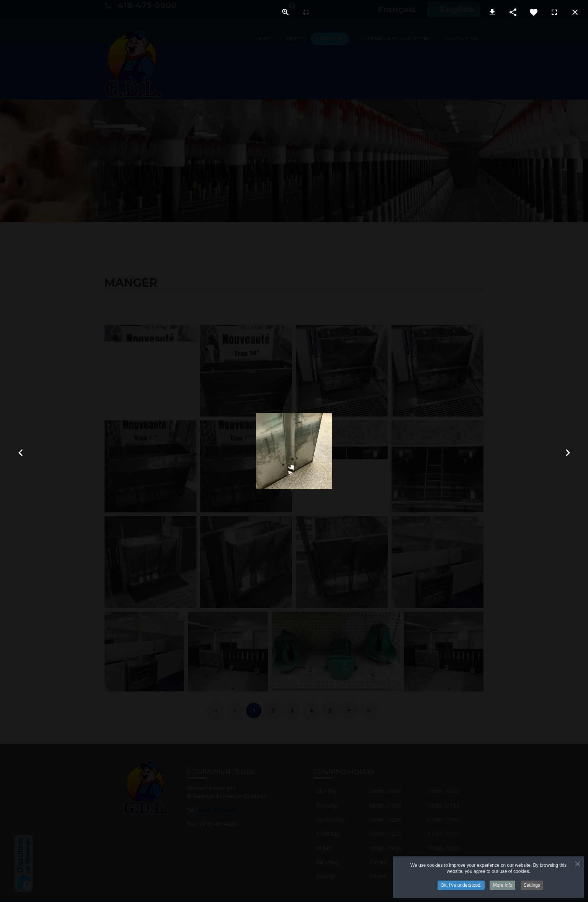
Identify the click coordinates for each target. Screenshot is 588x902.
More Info (502, 886)
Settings (532, 886)
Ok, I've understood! (461, 886)
